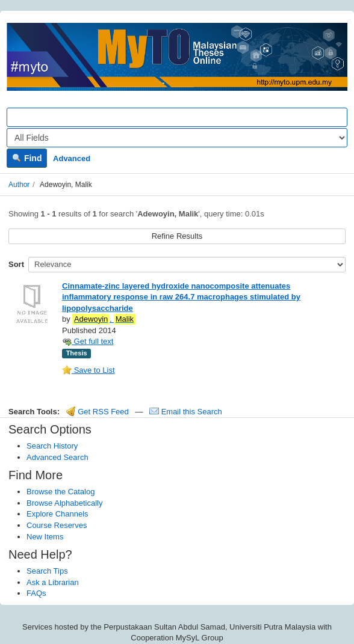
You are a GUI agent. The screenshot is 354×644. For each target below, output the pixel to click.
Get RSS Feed (98, 412)
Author (19, 185)
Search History (52, 446)
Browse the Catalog (61, 492)
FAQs (36, 593)
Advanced (72, 158)
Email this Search (186, 412)
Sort (16, 264)
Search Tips (47, 571)
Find (27, 158)
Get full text (88, 341)
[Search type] (177, 138)
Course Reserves (57, 525)
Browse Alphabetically (64, 503)
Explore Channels (57, 514)
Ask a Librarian (53, 582)
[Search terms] (177, 117)
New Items (45, 537)
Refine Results (177, 236)
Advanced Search (57, 457)
